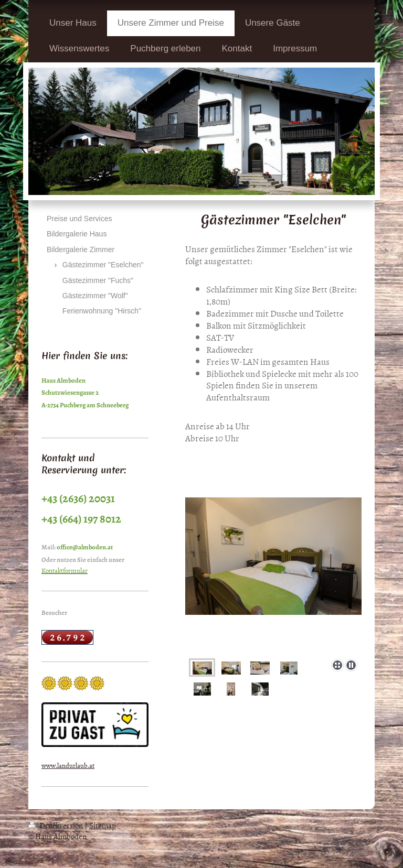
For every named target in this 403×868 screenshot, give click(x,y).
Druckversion (56, 825)
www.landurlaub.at (68, 765)
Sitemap (103, 825)
